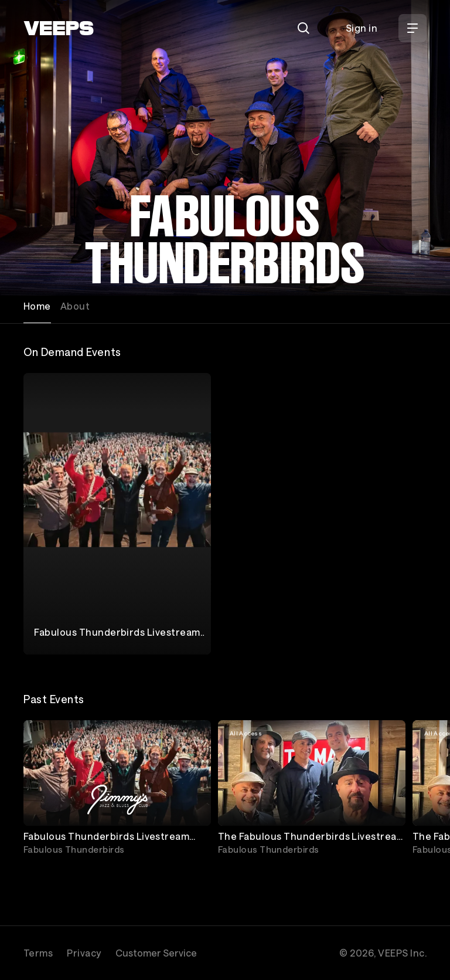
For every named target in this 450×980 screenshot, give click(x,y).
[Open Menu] (412, 28)
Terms (38, 953)
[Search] (304, 28)
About (75, 306)
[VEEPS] (59, 28)
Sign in (362, 28)
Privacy (84, 953)
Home (37, 306)
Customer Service (156, 953)
